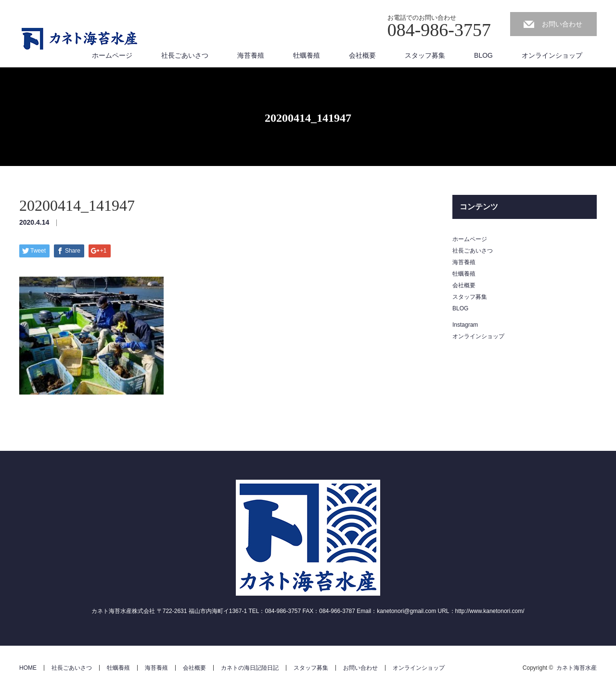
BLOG (483, 55)
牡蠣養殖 (307, 55)
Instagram (465, 325)
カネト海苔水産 (577, 668)
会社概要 (362, 55)
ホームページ (112, 55)
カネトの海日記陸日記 (250, 668)
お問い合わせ (562, 24)
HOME (28, 668)
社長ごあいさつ (185, 55)
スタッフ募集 (425, 55)
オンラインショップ (552, 55)
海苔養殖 (251, 55)
